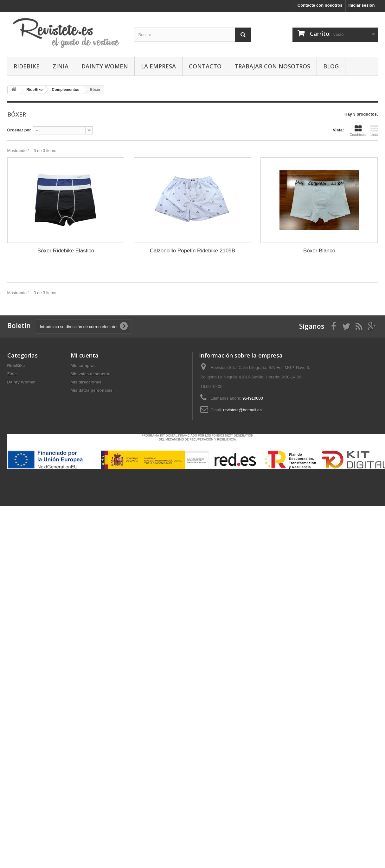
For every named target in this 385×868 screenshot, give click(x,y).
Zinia (61, 66)
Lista (374, 131)
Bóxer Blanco (319, 251)
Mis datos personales (92, 390)
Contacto (205, 66)
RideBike (27, 66)
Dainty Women (105, 66)
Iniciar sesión (361, 5)
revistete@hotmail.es (242, 410)
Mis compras (83, 366)
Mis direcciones (86, 382)
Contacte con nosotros (320, 5)
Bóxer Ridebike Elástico (66, 251)
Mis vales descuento (91, 374)
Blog (331, 66)
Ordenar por (19, 130)
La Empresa (158, 66)
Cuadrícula (358, 131)
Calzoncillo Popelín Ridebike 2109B (192, 251)
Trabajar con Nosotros (272, 66)
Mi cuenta (85, 355)
